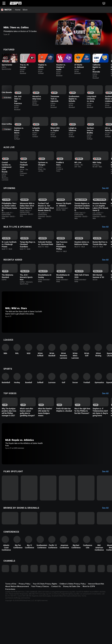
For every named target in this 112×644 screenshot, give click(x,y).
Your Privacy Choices (40, 630)
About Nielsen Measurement (17, 630)
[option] (15, 65)
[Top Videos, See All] (107, 395)
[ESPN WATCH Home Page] (7, 10)
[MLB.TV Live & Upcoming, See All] (107, 219)
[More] (75, 10)
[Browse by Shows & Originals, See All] (107, 532)
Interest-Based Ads (96, 627)
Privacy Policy (25, 627)
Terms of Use (11, 627)
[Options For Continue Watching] (26, 73)
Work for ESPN (89, 630)
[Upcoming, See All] (107, 180)
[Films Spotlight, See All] (107, 477)
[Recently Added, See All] (107, 253)
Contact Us (56, 630)
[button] (108, 3)
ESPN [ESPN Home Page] (16, 3)
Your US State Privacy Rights (45, 627)
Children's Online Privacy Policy (73, 627)
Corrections (10, 632)
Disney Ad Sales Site (72, 630)
